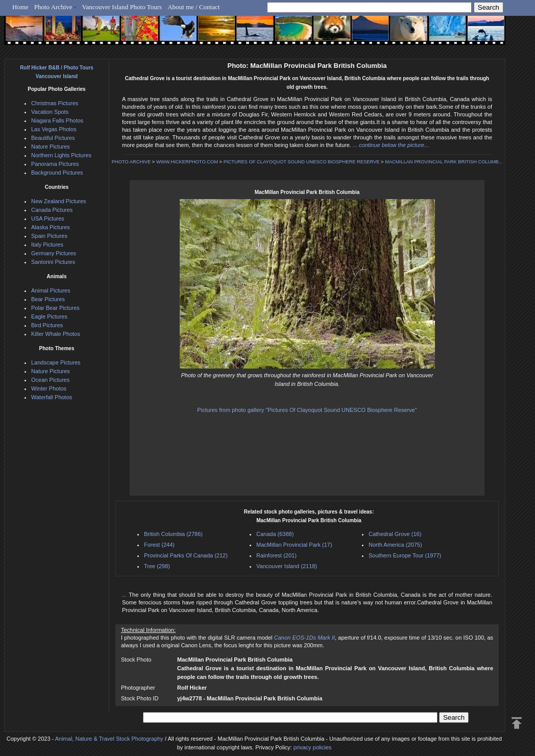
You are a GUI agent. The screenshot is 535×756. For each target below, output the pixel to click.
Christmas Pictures (55, 103)
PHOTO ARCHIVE (131, 162)
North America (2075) (395, 545)
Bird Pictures (47, 325)
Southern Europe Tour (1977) (405, 555)
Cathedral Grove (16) (395, 534)
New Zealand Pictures (59, 201)
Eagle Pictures (49, 316)
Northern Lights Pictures (61, 155)
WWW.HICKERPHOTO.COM (187, 162)
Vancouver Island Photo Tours (122, 7)
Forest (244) (159, 545)
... (125, 595)
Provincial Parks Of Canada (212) (186, 555)
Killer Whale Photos (56, 334)
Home (20, 7)
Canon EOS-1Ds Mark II (305, 638)
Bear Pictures (48, 299)
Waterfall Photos (52, 397)
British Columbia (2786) (173, 534)
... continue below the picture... (391, 145)
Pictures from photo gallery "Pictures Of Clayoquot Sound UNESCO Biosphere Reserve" (307, 410)
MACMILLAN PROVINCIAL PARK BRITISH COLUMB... (444, 162)
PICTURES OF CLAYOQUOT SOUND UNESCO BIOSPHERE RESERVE (302, 162)
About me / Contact (193, 7)
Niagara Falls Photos (57, 120)
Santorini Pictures (53, 262)
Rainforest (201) (276, 555)
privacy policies (313, 747)
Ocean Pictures (50, 380)
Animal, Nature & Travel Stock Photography (109, 739)
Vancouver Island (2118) (287, 566)
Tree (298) (157, 566)
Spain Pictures (49, 236)
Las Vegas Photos (54, 129)
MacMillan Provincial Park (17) (294, 545)
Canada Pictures (52, 210)
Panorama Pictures (55, 164)
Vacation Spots (50, 112)
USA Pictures (48, 218)
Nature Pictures (51, 147)
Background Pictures (57, 173)
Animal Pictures (51, 290)
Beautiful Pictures (53, 138)
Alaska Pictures (51, 227)
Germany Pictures (54, 253)
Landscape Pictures (56, 362)
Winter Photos (49, 388)
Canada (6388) (275, 534)
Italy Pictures (47, 245)
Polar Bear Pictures (55, 308)
